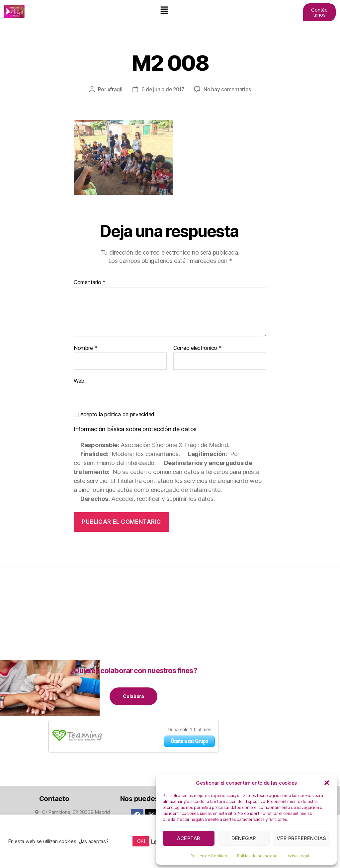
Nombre (85, 348)
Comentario (90, 282)
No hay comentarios (228, 89)
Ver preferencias (301, 838)
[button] (327, 783)
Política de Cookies (209, 856)
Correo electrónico (198, 348)
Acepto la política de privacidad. (115, 414)
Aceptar (189, 838)
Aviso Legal (298, 856)
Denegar (244, 838)
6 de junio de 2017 (162, 89)
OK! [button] (141, 841)
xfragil (113, 89)
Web (79, 380)
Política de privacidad (257, 856)
